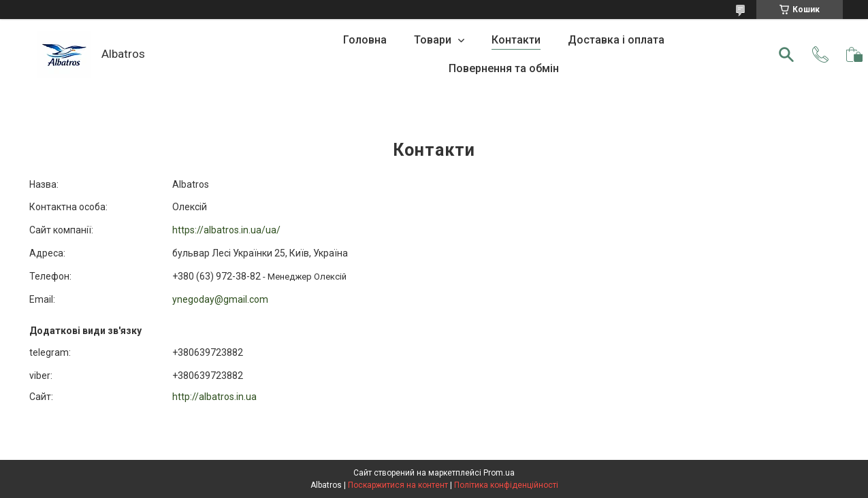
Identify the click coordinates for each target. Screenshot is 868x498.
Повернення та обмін (504, 68)
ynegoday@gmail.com (220, 299)
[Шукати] (786, 54)
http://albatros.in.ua (214, 397)
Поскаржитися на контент (398, 485)
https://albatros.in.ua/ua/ (226, 230)
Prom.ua (499, 473)
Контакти (516, 40)
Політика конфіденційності (506, 485)
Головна (365, 40)
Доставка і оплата (616, 40)
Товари (434, 40)
